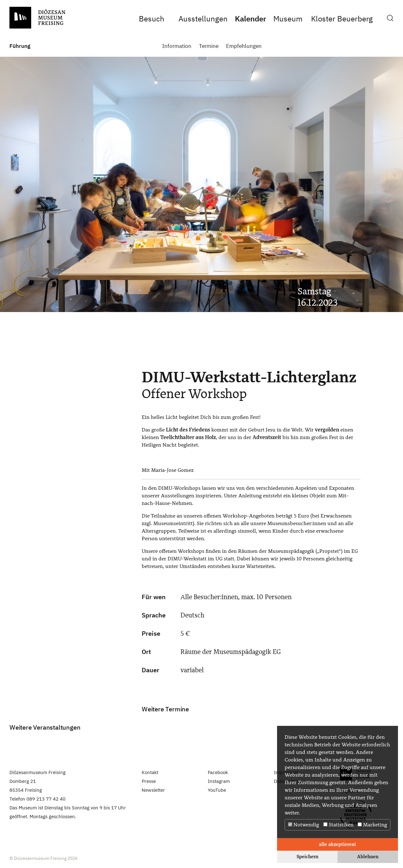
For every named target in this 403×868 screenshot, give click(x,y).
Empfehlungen (244, 46)
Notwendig (304, 825)
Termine (209, 46)
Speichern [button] (307, 856)
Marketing (372, 825)
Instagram (219, 781)
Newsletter (153, 790)
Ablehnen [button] (368, 856)
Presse (149, 781)
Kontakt (150, 772)
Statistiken (338, 825)
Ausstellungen (203, 19)
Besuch (152, 19)
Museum (288, 19)
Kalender (250, 19)
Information (177, 46)
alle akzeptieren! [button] (338, 844)
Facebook (218, 772)
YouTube (217, 790)
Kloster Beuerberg (342, 19)
